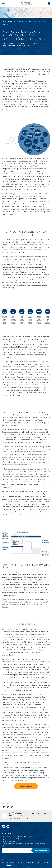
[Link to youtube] (8, 827)
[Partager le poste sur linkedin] (8, 807)
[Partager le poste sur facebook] (4, 807)
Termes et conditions (9, 859)
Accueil (5, 21)
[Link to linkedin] (4, 827)
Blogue (10, 21)
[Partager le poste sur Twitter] (12, 807)
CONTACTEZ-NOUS (26, 786)
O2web (9, 865)
